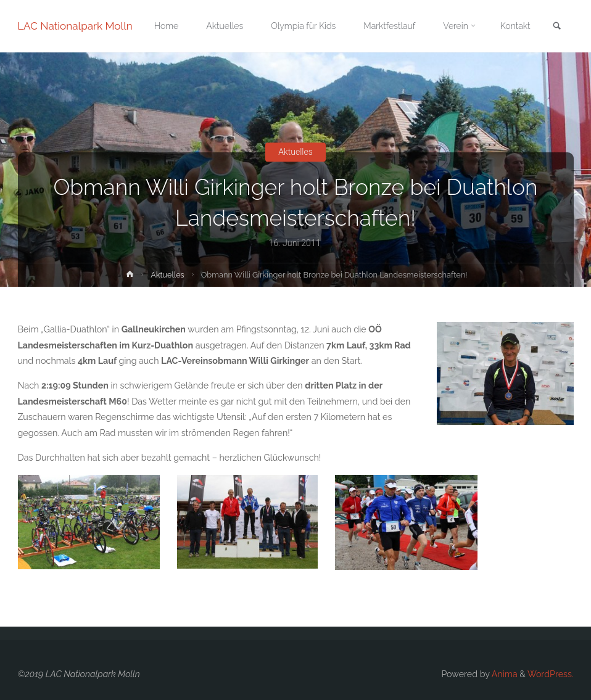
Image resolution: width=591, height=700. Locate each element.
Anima (504, 674)
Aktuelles (296, 152)
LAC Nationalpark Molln (76, 26)
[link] (556, 27)
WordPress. (551, 674)
